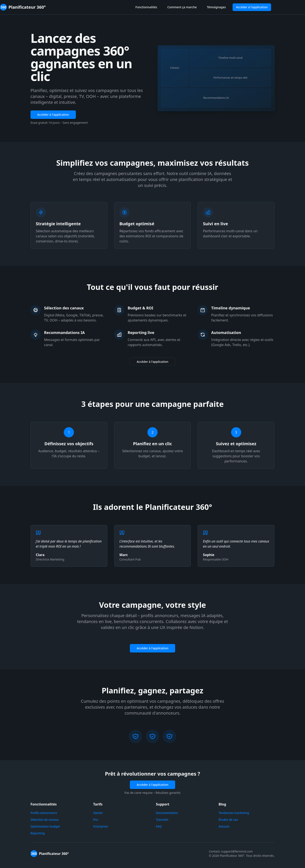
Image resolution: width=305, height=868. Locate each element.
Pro (96, 820)
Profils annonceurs (44, 813)
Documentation (167, 813)
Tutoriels (162, 820)
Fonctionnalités (146, 7)
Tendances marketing (234, 813)
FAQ (159, 826)
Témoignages (216, 7)
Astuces (224, 826)
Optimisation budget (45, 826)
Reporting (38, 833)
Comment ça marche (182, 7)
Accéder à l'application (252, 7)
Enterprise (101, 826)
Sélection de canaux (45, 820)
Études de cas (228, 820)
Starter (98, 813)
